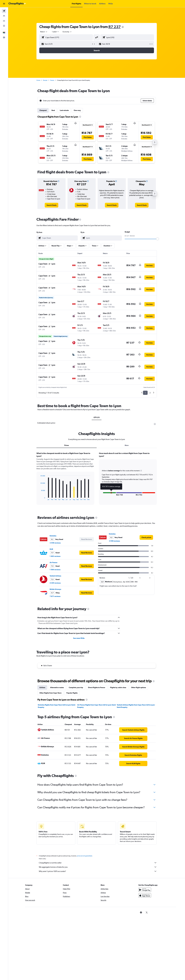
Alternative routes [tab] (57, 687)
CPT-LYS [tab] (97, 417)
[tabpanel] (97, 481)
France (52, 80)
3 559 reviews (55, 543)
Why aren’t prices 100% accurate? (98, 871)
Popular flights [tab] (72, 693)
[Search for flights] (4, 11)
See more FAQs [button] (79, 638)
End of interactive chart (39, 498)
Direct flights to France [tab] (97, 687)
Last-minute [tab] (64, 110)
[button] (4, 4)
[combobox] (44, 32)
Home (38, 80)
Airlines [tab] (42, 687)
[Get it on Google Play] (145, 890)
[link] (52, 205)
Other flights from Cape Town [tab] (50, 693)
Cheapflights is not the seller (98, 863)
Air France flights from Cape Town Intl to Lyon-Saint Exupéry (97, 706)
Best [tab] (53, 110)
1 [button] (145, 393)
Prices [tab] (67, 445)
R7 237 (115, 27)
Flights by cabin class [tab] (118, 687)
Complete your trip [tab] (76, 687)
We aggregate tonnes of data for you (98, 867)
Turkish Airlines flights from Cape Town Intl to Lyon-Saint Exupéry (136, 706)
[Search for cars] (4, 21)
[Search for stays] (4, 16)
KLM (51, 549)
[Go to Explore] (4, 26)
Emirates (53, 536)
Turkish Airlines (55, 576)
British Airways (55, 589)
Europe (45, 80)
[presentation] (123, 27)
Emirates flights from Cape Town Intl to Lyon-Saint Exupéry (57, 706)
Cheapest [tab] (43, 110)
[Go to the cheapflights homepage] (17, 4)
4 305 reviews (55, 583)
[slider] (158, 239)
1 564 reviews (55, 570)
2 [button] (150, 393)
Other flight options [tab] (139, 687)
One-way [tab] (77, 110)
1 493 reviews (55, 556)
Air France (54, 562)
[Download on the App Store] (145, 895)
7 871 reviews (55, 596)
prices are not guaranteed (84, 856)
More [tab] (127, 445)
